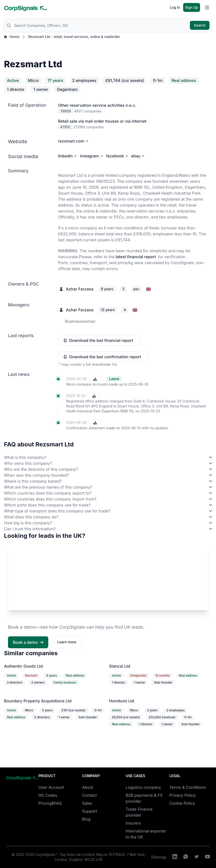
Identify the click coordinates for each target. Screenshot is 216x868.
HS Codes (48, 795)
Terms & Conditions (188, 787)
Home (12, 37)
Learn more (67, 642)
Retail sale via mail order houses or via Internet (102, 121)
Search (200, 25)
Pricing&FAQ (50, 803)
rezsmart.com (71, 141)
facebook (115, 156)
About (88, 787)
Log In (175, 7)
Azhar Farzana (80, 289)
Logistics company (143, 787)
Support (90, 811)
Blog (86, 819)
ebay (136, 156)
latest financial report (136, 257)
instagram (89, 156)
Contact (89, 795)
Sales (87, 803)
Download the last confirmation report (105, 357)
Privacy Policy (183, 795)
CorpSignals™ (46, 854)
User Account (51, 787)
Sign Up (192, 7)
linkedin (65, 156)
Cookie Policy (182, 803)
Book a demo (28, 642)
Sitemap (159, 857)
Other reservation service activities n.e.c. (97, 105)
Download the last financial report (101, 340)
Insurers (133, 823)
